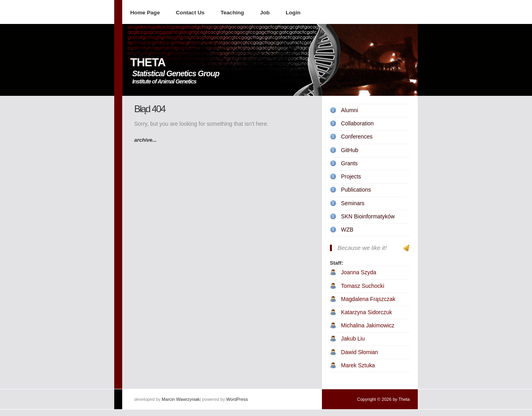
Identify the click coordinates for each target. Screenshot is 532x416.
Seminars (353, 203)
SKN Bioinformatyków (368, 216)
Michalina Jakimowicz (368, 325)
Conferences (357, 137)
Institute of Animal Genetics (164, 81)
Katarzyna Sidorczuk (367, 312)
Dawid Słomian (360, 352)
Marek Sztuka (358, 365)
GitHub (350, 150)
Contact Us (190, 13)
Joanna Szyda (359, 272)
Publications (356, 190)
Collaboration (357, 123)
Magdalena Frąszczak (368, 299)
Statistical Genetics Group (176, 73)
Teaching (232, 13)
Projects (351, 176)
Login (293, 13)
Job (265, 13)
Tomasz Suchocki (363, 286)
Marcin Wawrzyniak (181, 399)
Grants (349, 163)
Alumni (350, 110)
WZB (347, 230)
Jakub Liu (353, 339)
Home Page (145, 13)
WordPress (237, 399)
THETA (148, 62)
